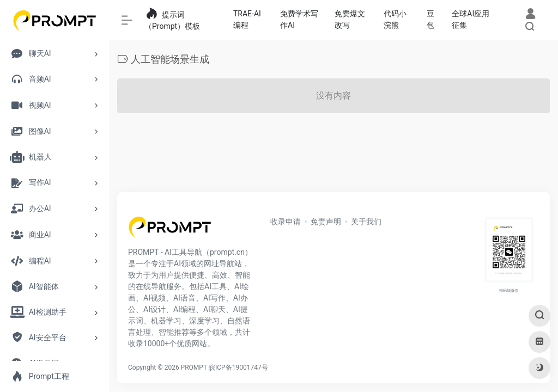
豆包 (430, 19)
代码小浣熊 (395, 19)
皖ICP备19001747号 (238, 367)
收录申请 (286, 222)
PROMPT (194, 367)
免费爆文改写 (350, 19)
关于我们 (366, 222)
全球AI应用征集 (471, 19)
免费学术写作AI (299, 19)
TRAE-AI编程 (247, 19)
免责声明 (326, 222)
